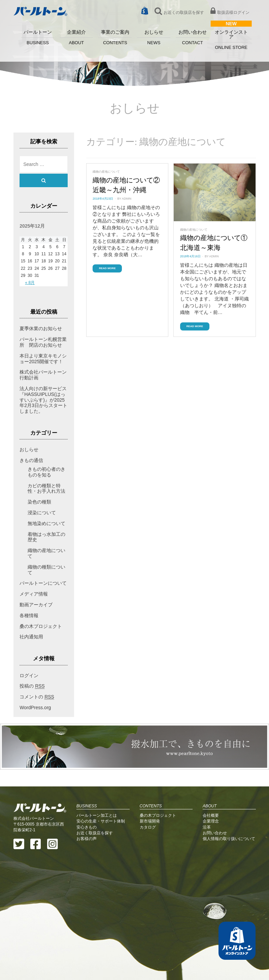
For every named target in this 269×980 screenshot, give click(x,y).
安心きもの (87, 827)
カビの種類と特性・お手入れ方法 (46, 488)
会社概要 (211, 815)
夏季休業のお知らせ (41, 328)
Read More (107, 268)
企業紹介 (76, 37)
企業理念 (211, 821)
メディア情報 (34, 594)
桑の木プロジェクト (41, 626)
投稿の (32, 686)
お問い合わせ (192, 37)
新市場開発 (150, 821)
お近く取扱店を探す (95, 833)
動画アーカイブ (36, 605)
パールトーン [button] (38, 37)
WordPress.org (35, 708)
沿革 (207, 827)
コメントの (37, 697)
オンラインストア (231, 40)
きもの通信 (31, 460)
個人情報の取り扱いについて (229, 839)
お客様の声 (87, 839)
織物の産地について (106, 172)
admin (127, 199)
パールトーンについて (43, 583)
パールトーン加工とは (97, 815)
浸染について (42, 513)
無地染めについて (46, 523)
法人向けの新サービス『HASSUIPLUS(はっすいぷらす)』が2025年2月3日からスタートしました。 (43, 400)
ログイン (29, 675)
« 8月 (30, 283)
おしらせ (154, 37)
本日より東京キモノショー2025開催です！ (43, 359)
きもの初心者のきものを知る (46, 472)
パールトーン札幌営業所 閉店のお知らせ (43, 342)
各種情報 (29, 615)
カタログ (148, 827)
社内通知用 (31, 637)
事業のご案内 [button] (115, 37)
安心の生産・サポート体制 (101, 821)
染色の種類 (39, 502)
